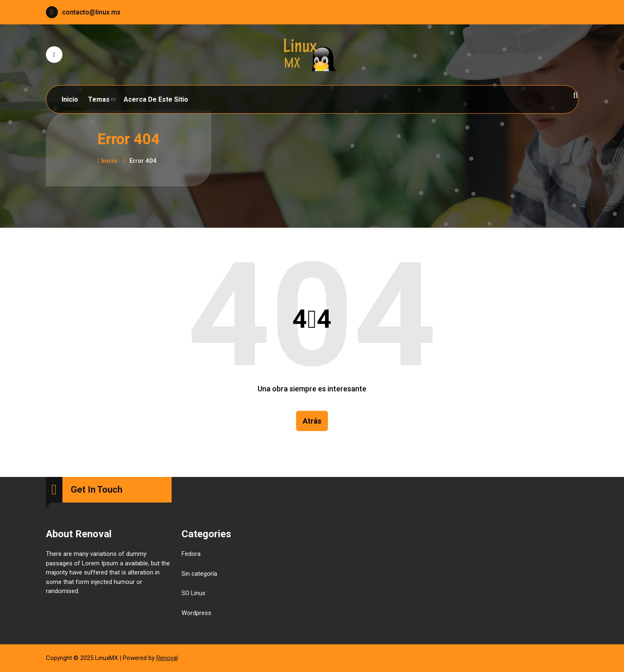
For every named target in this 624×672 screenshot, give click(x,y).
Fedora (191, 554)
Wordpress (196, 613)
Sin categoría (199, 574)
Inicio (70, 99)
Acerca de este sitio (156, 99)
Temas (99, 99)
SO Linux (193, 593)
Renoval (167, 658)
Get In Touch (97, 490)
